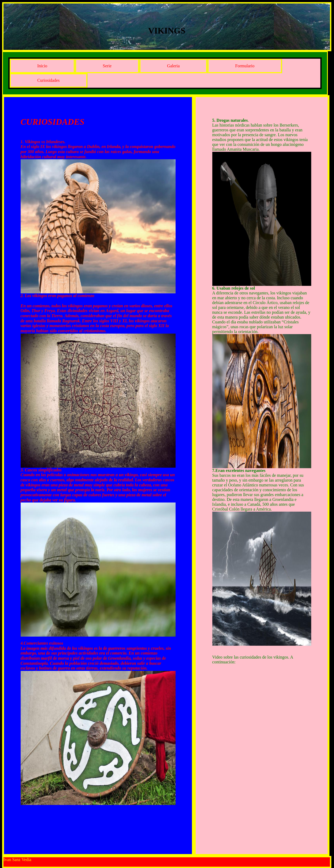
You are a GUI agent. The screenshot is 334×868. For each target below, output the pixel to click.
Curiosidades (49, 80)
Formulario (245, 66)
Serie (107, 66)
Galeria (173, 66)
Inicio (42, 66)
